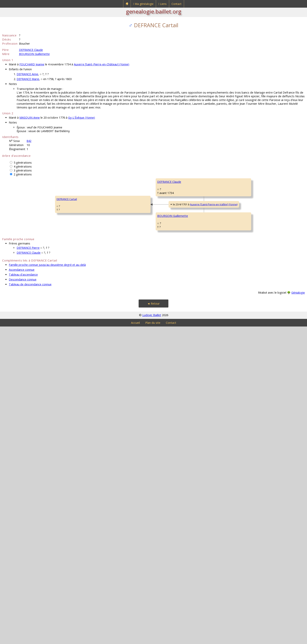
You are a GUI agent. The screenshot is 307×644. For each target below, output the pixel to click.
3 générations (23, 170)
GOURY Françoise (259, 299)
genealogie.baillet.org (154, 11)
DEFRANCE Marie (28, 79)
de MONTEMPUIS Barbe (263, 205)
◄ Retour (153, 621)
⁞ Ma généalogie (143, 4)
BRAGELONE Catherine (140, 307)
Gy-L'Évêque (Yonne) (82, 118)
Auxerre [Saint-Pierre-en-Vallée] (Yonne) (98, 364)
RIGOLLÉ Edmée (258, 534)
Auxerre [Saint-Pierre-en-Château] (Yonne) (102, 64)
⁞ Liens (163, 4)
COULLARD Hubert (259, 417)
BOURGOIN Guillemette (34, 54)
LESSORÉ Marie (258, 393)
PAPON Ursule (135, 499)
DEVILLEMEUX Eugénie (262, 252)
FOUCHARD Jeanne (32, 64)
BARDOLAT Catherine (261, 346)
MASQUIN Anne (30, 118)
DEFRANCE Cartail (15, 358)
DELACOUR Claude (260, 323)
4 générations (23, 166)
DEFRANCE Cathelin (260, 182)
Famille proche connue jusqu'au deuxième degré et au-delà (47, 582)
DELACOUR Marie (198, 333)
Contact (177, 4)
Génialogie (298, 610)
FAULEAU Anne (257, 440)
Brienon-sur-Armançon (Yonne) (220, 293)
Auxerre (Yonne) (224, 317)
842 (29, 141)
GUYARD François (259, 229)
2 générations (23, 174)
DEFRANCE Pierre (28, 565)
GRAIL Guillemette (198, 522)
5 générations (23, 163)
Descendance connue (23, 597)
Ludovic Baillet (152, 633)
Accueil (135, 640)
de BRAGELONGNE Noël (263, 276)
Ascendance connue (22, 587)
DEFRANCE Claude (31, 50)
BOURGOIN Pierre (137, 405)
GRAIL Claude (257, 511)
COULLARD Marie (198, 428)
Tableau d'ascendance (23, 592)
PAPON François (197, 475)
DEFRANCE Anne (27, 74)
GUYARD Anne (196, 240)
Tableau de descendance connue (30, 602)
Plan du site (153, 640)
